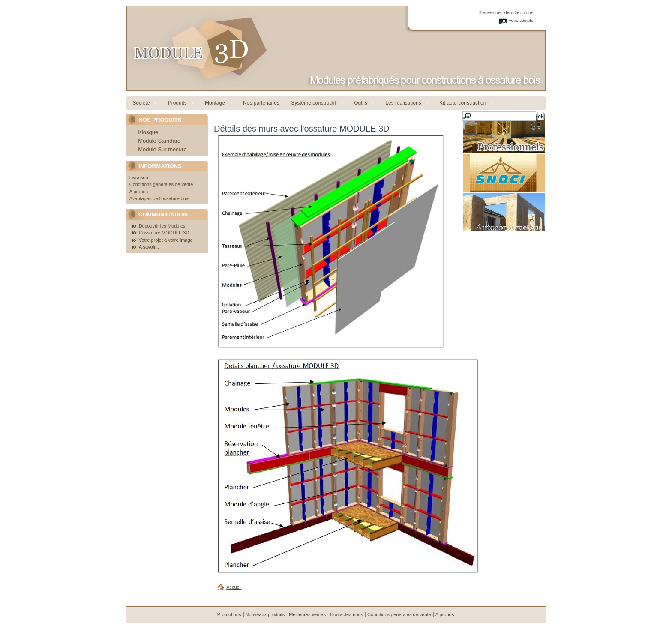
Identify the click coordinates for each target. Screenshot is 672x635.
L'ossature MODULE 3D (164, 233)
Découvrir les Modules (162, 226)
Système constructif (314, 103)
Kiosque (148, 132)
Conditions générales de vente (161, 184)
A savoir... (149, 247)
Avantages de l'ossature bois (159, 198)
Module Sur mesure (162, 149)
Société (142, 103)
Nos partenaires (261, 103)
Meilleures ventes (307, 614)
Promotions (229, 614)
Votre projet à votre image (166, 240)
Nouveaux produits (265, 614)
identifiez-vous (518, 12)
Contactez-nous (346, 614)
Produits (178, 103)
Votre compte (521, 20)
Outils (361, 103)
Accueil (234, 587)
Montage (216, 103)
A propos (139, 192)
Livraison (139, 177)
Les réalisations (404, 103)
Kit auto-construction (463, 103)
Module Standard (159, 141)
